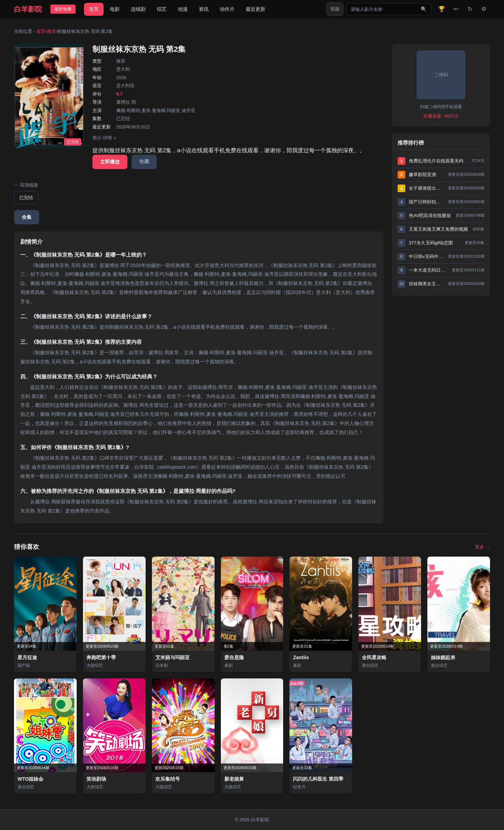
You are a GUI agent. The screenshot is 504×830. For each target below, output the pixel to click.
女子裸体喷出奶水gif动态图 (427, 188)
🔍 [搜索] (424, 9)
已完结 (26, 198)
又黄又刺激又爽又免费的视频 (438, 229)
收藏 (144, 161)
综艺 (162, 9)
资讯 (204, 9)
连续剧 (138, 9)
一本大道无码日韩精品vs (429, 270)
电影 (115, 9)
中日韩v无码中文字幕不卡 (427, 256)
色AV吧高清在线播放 (430, 215)
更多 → (482, 547)
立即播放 (110, 162)
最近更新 (255, 9)
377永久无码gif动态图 (431, 243)
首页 (94, 9)
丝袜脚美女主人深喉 (427, 284)
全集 (27, 217)
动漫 (183, 9)
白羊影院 (28, 9)
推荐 (51, 31)
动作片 (227, 9)
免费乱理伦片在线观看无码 (436, 161)
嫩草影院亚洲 (422, 175)
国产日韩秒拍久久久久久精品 (427, 202)
